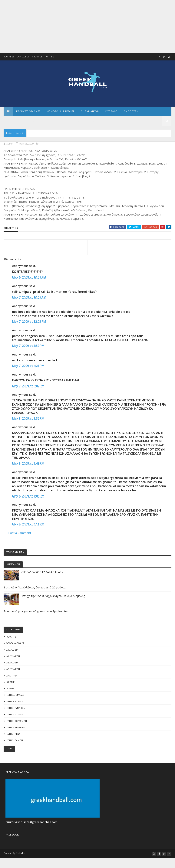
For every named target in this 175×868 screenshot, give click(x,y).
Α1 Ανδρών (12, 652)
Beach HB (11, 639)
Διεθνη (91, 121)
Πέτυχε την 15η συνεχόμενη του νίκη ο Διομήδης (53, 597)
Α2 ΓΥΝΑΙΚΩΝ (13, 672)
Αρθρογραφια (53, 121)
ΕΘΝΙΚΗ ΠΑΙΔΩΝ (15, 745)
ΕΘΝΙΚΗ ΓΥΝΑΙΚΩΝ (16, 712)
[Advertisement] (87, 26)
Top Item (50, 57)
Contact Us (23, 57)
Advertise (9, 57)
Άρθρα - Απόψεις (15, 645)
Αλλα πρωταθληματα (22, 121)
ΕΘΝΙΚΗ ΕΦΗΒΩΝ (15, 718)
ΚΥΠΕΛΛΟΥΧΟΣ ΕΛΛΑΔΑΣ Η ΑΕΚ (42, 574)
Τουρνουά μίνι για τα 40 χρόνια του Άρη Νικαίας (36, 613)
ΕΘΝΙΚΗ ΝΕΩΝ (13, 738)
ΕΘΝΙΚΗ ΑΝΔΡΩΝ (15, 705)
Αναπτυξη (131, 111)
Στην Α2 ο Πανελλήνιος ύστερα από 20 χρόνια (35, 589)
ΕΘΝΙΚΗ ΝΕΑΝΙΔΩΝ (16, 732)
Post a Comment (20, 534)
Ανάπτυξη (12, 678)
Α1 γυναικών (13, 658)
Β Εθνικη (11, 685)
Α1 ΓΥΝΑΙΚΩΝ (90, 111)
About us (37, 57)
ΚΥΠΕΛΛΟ (111, 111)
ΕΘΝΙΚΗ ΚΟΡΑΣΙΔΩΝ (17, 725)
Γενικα (74, 121)
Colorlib (21, 858)
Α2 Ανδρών (12, 665)
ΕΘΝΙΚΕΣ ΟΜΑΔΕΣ (28, 111)
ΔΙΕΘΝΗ (10, 692)
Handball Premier (61, 111)
